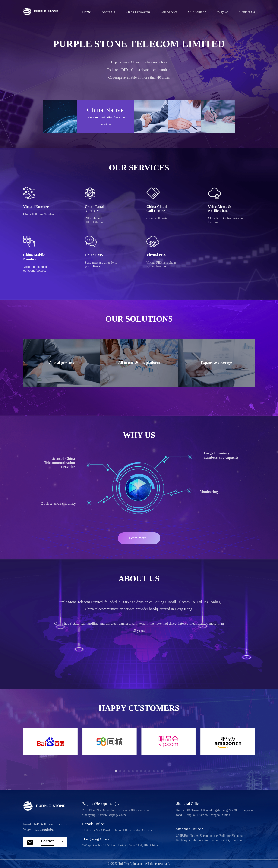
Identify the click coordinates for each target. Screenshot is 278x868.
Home (87, 12)
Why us (223, 12)
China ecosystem (138, 12)
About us (108, 12)
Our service (169, 12)
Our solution (197, 12)
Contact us (247, 12)
